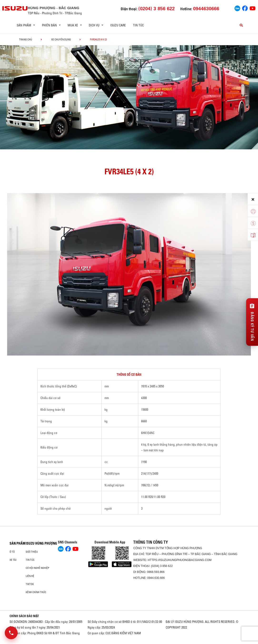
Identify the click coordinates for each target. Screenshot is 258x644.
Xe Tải (13, 560)
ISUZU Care (118, 25)
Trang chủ (26, 39)
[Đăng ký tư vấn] (252, 322)
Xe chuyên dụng (61, 39)
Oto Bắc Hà (129, 642)
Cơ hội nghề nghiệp (37, 568)
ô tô (12, 552)
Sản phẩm (17, 543)
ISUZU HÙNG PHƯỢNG (41, 543)
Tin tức (138, 25)
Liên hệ (30, 576)
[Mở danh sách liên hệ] (11, 633)
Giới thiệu (32, 552)
